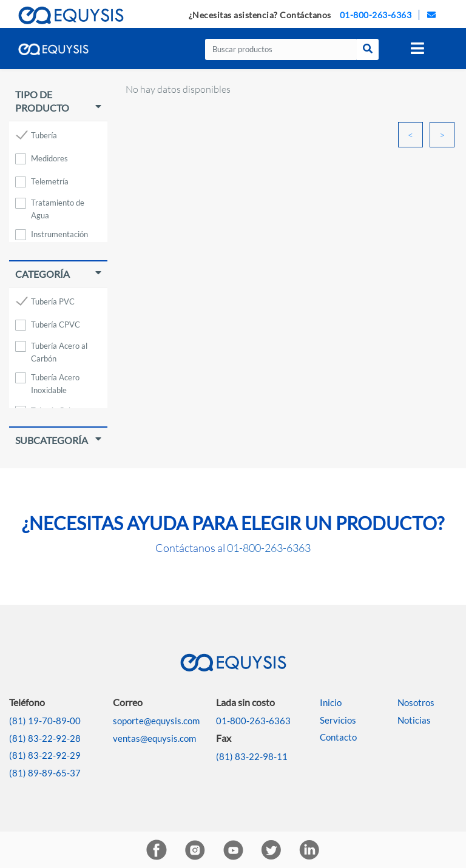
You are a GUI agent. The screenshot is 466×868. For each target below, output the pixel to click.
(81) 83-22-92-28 (45, 738)
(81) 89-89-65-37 (45, 773)
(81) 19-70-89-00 (45, 721)
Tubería (44, 135)
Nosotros (416, 702)
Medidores (49, 158)
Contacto (338, 737)
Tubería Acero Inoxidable (55, 379)
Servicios (338, 720)
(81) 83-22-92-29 (45, 755)
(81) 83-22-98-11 (252, 756)
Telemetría (50, 181)
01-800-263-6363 (376, 15)
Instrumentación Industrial (59, 236)
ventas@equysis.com (154, 738)
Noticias (414, 720)
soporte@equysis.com (156, 721)
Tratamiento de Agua (58, 205)
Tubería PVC (53, 301)
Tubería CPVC (56, 325)
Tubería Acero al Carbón (59, 348)
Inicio (331, 702)
